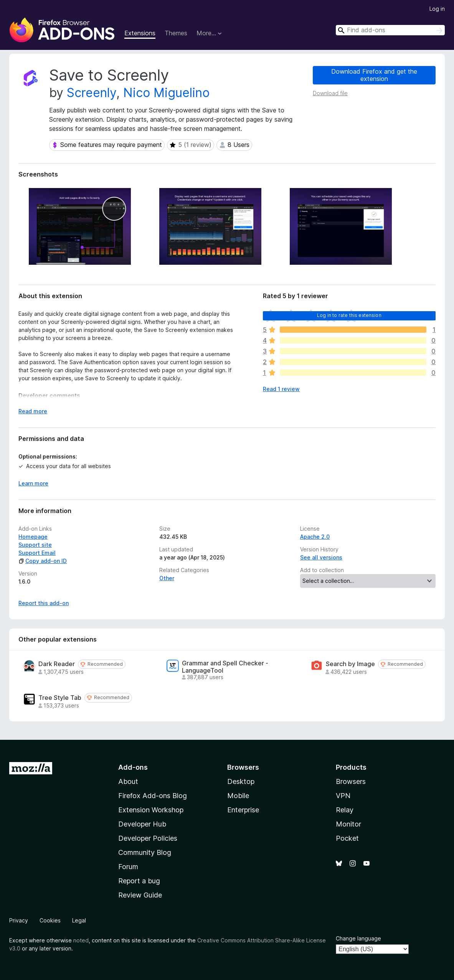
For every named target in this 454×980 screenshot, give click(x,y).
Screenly (92, 93)
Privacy (19, 920)
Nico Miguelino (166, 93)
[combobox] (390, 30)
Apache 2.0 (315, 537)
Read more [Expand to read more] (33, 411)
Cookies (50, 920)
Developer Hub (142, 824)
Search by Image (350, 664)
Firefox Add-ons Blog (153, 796)
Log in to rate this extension (349, 315)
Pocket (347, 838)
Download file (330, 93)
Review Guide (140, 895)
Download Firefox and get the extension (374, 75)
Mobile (238, 796)
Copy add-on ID (43, 561)
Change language (358, 938)
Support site (35, 545)
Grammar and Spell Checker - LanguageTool (225, 667)
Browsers (351, 781)
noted (81, 940)
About (128, 781)
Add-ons (133, 767)
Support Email (37, 553)
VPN (343, 796)
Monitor (348, 824)
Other (167, 578)
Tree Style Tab (60, 698)
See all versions (321, 557)
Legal (79, 920)
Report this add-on (44, 603)
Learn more (33, 483)
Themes (176, 33)
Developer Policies (148, 838)
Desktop (241, 781)
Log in (437, 9)
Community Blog (145, 852)
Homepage (33, 537)
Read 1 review (281, 389)
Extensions (140, 33)
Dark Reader (57, 664)
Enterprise (243, 810)
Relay (345, 810)
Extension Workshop (151, 810)
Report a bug (139, 881)
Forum (128, 867)
